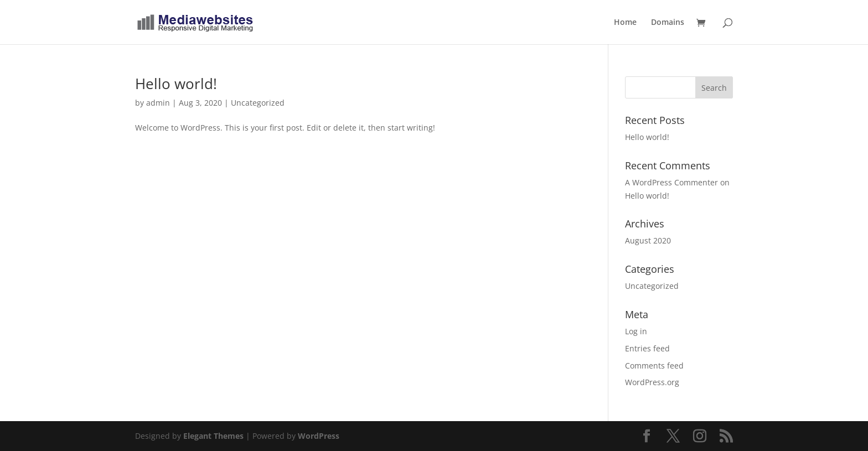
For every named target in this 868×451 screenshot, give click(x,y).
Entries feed (647, 348)
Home (625, 23)
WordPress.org (652, 382)
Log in (636, 331)
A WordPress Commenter (671, 182)
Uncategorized (258, 103)
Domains (668, 23)
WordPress (319, 436)
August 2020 (648, 240)
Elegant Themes (213, 436)
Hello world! (176, 84)
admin (158, 103)
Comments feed (654, 366)
